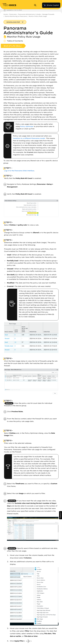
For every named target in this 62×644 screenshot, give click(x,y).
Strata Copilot (51, 5)
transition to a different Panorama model (29, 138)
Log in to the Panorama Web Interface (19, 171)
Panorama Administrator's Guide (29, 14)
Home (6, 14)
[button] (61, 515)
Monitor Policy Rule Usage (38, 16)
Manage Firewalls (48, 14)
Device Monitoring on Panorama (16, 16)
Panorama (13, 14)
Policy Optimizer (27, 126)
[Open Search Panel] (36, 5)
